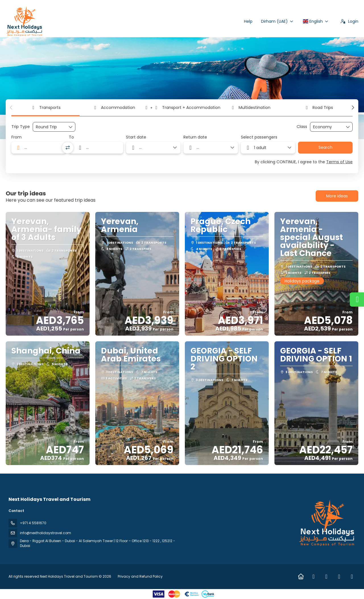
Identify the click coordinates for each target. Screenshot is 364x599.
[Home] (301, 577)
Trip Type (21, 127)
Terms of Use (339, 162)
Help (248, 21)
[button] (11, 108)
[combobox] (39, 148)
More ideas (337, 196)
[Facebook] (314, 577)
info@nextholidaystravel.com (45, 533)
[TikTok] (339, 577)
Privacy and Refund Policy (140, 576)
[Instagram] (326, 577)
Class (302, 127)
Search (325, 147)
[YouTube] (352, 577)
